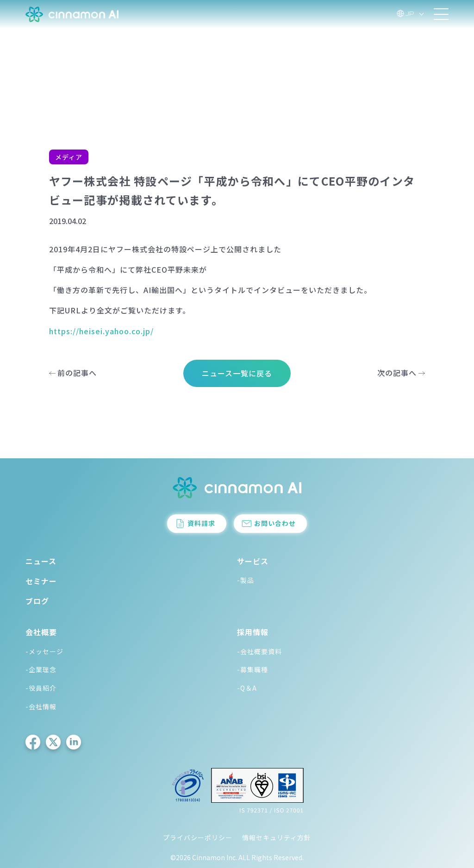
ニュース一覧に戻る (237, 373)
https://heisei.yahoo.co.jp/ (101, 331)
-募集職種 (253, 669)
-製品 (246, 580)
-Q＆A (247, 688)
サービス (253, 561)
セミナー (41, 581)
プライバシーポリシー (198, 837)
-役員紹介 (41, 688)
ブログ (37, 601)
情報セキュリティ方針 (277, 837)
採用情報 (253, 632)
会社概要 (41, 632)
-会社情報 (41, 706)
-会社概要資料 (259, 651)
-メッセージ (44, 651)
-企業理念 (41, 669)
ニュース (41, 561)
